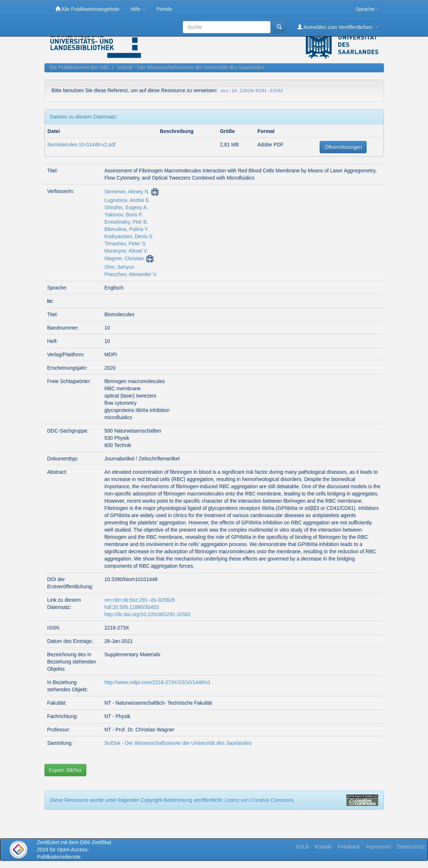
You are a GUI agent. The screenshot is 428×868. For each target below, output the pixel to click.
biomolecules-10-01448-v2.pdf (82, 145)
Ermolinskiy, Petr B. (126, 222)
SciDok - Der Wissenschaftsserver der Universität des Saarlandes (190, 67)
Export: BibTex (65, 770)
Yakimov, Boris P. (124, 215)
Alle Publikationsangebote (87, 9)
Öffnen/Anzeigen (343, 147)
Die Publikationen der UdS (79, 67)
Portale (164, 9)
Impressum (378, 847)
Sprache (367, 9)
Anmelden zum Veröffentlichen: (338, 27)
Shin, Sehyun (119, 267)
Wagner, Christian (124, 258)
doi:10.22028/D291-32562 (252, 91)
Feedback (349, 847)
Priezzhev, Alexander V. (131, 274)
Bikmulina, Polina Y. (126, 229)
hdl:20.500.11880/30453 (132, 607)
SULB (302, 847)
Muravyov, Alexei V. (126, 251)
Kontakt (323, 847)
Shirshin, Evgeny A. (126, 207)
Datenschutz (411, 847)
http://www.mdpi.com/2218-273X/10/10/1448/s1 (157, 682)
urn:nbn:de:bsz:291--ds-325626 (140, 600)
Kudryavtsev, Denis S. (129, 236)
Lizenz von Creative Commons (259, 800)
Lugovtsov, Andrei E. (127, 200)
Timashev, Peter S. (126, 244)
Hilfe (138, 9)
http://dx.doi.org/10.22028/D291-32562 (148, 614)
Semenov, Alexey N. (127, 192)
